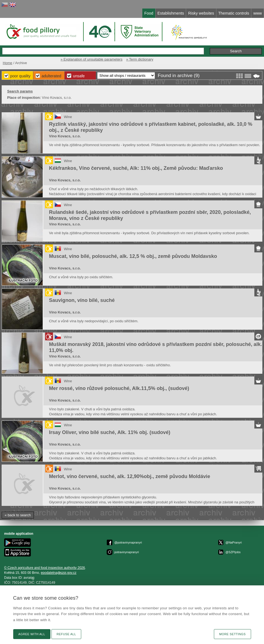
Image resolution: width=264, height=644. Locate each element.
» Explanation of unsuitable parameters (92, 59)
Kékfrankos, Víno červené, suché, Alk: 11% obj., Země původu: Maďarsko (136, 168)
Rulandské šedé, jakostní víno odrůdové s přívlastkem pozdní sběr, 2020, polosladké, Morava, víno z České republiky (150, 215)
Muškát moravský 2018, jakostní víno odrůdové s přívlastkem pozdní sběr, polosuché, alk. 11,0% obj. (156, 347)
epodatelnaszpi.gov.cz (58, 573)
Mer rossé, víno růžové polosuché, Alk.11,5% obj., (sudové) (119, 388)
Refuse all (66, 634)
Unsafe (79, 76)
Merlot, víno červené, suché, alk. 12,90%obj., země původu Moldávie (130, 476)
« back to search (18, 515)
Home (8, 63)
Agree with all (32, 634)
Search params (20, 91)
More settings (232, 634)
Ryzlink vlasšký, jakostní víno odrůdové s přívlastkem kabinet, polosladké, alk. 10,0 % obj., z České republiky (151, 127)
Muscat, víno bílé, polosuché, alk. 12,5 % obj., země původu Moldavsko (133, 256)
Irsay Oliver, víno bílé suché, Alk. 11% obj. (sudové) (110, 432)
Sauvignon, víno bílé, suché (82, 300)
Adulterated (51, 76)
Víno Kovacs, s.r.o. (65, 136)
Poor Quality (20, 76)
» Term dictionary (140, 59)
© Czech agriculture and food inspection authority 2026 (45, 568)
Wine (68, 117)
